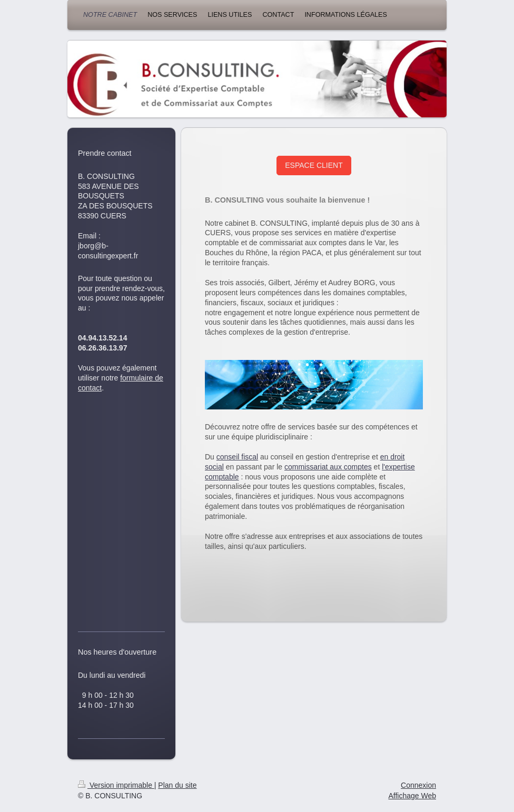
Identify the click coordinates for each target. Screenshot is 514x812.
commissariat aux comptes (328, 467)
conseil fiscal (237, 457)
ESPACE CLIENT (314, 165)
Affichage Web (412, 796)
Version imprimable (116, 785)
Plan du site (177, 785)
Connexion (418, 785)
